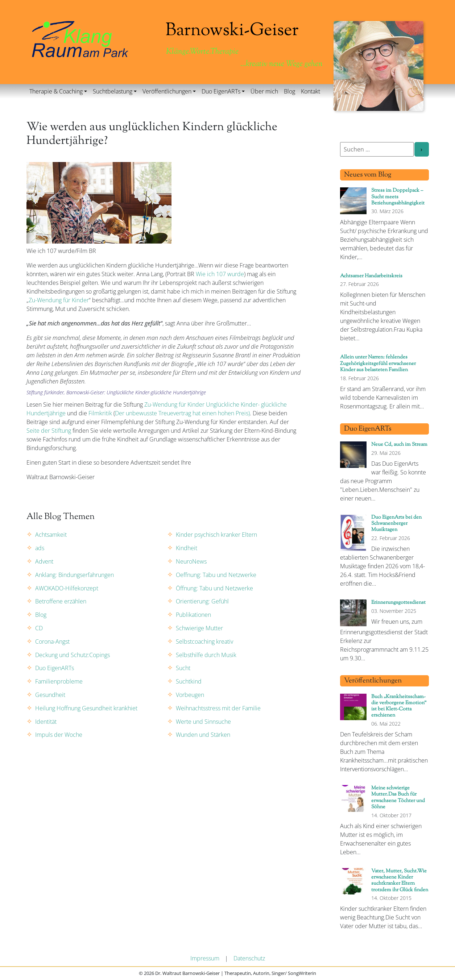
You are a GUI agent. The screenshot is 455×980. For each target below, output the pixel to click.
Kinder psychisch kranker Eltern (216, 535)
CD (39, 628)
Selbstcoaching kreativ (204, 641)
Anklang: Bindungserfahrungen (75, 575)
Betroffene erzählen (61, 601)
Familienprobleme (59, 681)
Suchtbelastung (113, 91)
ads (40, 548)
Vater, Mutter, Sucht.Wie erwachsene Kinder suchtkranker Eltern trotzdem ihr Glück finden (400, 881)
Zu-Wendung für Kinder (59, 300)
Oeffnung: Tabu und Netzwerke (216, 575)
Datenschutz (249, 958)
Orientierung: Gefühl (202, 601)
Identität (46, 722)
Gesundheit (50, 695)
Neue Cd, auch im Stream (399, 445)
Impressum (205, 958)
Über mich (264, 91)
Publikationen (193, 615)
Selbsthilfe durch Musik (206, 655)
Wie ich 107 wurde (220, 274)
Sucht (183, 668)
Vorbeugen (190, 695)
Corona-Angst (52, 641)
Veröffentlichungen (167, 91)
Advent (44, 561)
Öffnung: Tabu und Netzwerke (214, 588)
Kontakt (311, 91)
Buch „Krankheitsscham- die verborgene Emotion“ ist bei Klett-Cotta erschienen (399, 706)
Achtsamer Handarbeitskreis (371, 276)
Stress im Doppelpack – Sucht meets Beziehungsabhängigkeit (398, 197)
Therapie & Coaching (56, 91)
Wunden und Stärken (203, 735)
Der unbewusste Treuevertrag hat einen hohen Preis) (182, 413)
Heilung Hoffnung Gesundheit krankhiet (86, 708)
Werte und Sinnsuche (203, 722)
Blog (289, 91)
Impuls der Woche (59, 735)
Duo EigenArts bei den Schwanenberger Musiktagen (396, 524)
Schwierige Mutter (199, 628)
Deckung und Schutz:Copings (73, 655)
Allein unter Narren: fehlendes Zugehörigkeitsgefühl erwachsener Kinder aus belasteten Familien (378, 364)
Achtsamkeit (51, 535)
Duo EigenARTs (221, 91)
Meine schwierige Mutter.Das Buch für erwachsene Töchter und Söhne (398, 798)
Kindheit (187, 548)
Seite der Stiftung (49, 431)
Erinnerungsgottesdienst (398, 603)
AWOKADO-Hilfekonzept (67, 588)
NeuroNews (191, 561)
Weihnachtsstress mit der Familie (218, 708)
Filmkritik (100, 413)
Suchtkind (189, 681)
